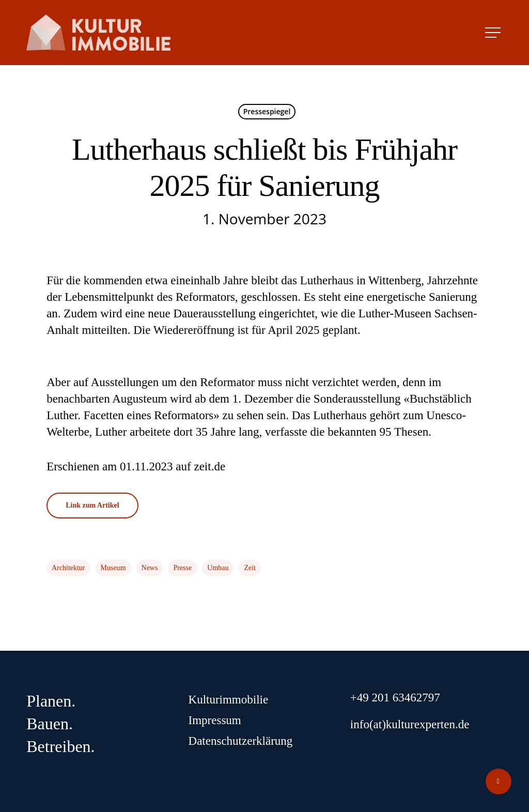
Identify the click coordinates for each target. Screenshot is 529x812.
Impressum (215, 720)
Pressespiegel (267, 111)
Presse (182, 568)
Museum (113, 568)
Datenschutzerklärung (241, 741)
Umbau (218, 568)
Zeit (250, 568)
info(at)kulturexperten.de (410, 724)
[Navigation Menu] (494, 33)
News (150, 568)
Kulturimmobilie (229, 700)
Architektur (68, 568)
